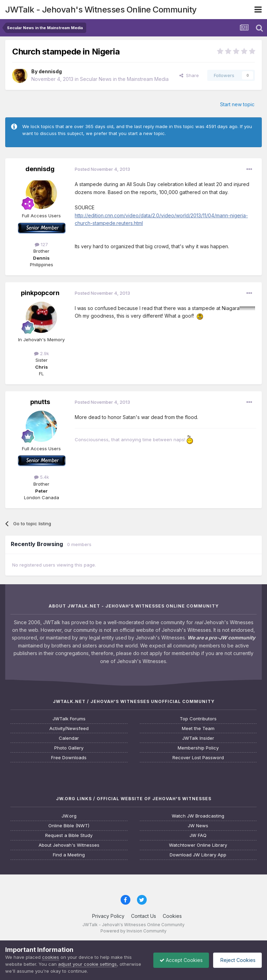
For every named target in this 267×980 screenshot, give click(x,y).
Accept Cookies (178, 960)
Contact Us (144, 916)
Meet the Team (198, 728)
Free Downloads (69, 758)
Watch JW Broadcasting (198, 816)
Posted (102, 169)
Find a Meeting (69, 855)
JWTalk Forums (69, 719)
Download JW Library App (198, 855)
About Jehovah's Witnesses (69, 845)
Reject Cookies (236, 960)
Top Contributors (198, 719)
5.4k (42, 477)
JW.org (69, 816)
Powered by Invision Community (133, 931)
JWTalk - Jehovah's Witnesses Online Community (101, 10)
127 (41, 244)
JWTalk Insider (198, 738)
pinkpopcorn (40, 293)
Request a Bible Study (69, 835)
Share (189, 75)
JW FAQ (198, 835)
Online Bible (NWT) (69, 826)
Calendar (69, 738)
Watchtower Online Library (198, 845)
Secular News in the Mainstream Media (124, 79)
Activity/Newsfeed (69, 728)
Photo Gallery (69, 748)
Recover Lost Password (198, 758)
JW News (198, 826)
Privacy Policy (108, 916)
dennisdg (50, 71)
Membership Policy (198, 748)
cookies (51, 957)
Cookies (172, 916)
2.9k (42, 353)
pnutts (40, 402)
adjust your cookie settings (87, 964)
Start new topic (237, 104)
